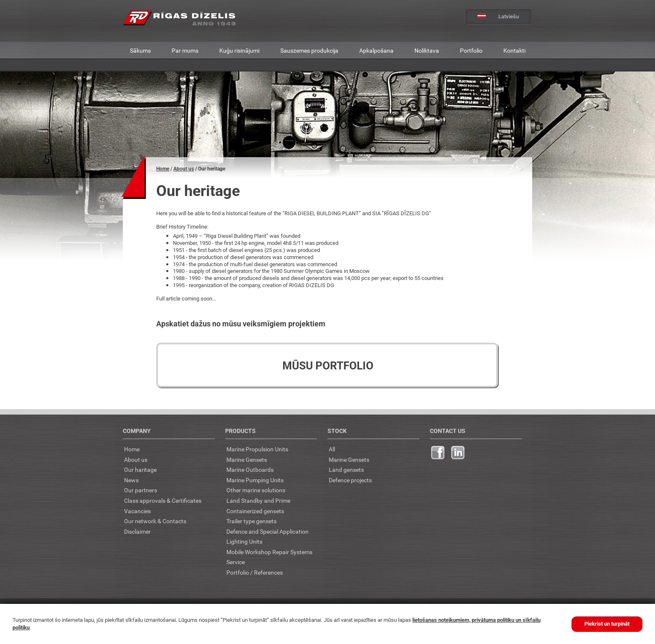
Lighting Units (244, 541)
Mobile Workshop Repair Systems (269, 552)
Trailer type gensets (251, 521)
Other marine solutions (256, 490)
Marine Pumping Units (255, 480)
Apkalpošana (376, 50)
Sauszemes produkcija (309, 50)
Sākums (140, 50)
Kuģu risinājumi (239, 50)
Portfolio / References (255, 572)
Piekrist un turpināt (607, 624)
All (332, 449)
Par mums (185, 50)
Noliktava (427, 50)
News (131, 480)
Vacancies (137, 511)
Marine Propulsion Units (257, 449)
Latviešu (492, 17)
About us (184, 169)
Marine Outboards (250, 470)
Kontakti (514, 50)
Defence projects (350, 480)
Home (163, 169)
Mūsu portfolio (328, 366)
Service (236, 562)
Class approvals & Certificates (163, 500)
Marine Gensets (247, 459)
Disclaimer (137, 531)
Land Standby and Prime (258, 500)
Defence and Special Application (268, 531)
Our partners (141, 490)
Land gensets (346, 470)
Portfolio (471, 50)
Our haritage (140, 470)
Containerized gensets (255, 511)
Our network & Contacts (155, 521)
